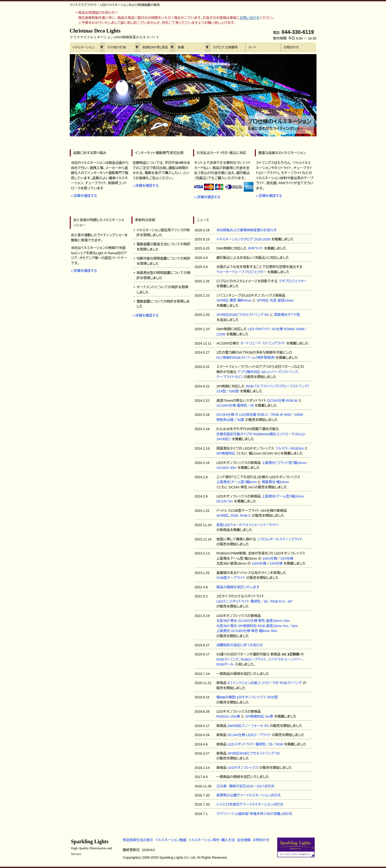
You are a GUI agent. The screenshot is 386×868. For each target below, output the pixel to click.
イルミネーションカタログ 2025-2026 (243, 239)
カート (252, 47)
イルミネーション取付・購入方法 (212, 840)
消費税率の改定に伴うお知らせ (240, 645)
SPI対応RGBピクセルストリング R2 (243, 315)
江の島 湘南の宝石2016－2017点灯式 (246, 786)
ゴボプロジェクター (293, 281)
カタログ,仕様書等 (225, 47)
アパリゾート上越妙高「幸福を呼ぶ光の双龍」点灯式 (254, 814)
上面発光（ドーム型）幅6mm (237, 482)
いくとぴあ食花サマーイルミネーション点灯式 (250, 804)
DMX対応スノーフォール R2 (248, 726)
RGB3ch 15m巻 (228, 716)
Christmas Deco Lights (115, 34)
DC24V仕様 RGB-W (282, 401)
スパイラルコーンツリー (285, 659)
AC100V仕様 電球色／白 (235, 406)
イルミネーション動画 (171, 840)
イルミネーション (84, 47)
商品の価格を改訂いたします (238, 587)
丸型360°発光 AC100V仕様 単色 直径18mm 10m (253, 621)
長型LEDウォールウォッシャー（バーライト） (248, 525)
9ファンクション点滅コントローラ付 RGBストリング (265, 683)
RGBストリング (228, 659)
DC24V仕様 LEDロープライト (249, 735)
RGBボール (225, 664)
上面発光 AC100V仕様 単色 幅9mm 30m (247, 631)
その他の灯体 (117, 47)
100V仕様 (270, 559)
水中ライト (255, 248)
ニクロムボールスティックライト (280, 539)
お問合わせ (291, 47)
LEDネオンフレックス (243, 768)
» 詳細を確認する (84, 196)
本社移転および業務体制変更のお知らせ (247, 230)
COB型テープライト (231, 578)
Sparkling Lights (92, 847)
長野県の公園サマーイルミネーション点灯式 (249, 795)
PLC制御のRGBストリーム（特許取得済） (246, 358)
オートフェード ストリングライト (263, 343)
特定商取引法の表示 (138, 840)
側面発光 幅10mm (276, 482)
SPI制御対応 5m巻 (259, 716)
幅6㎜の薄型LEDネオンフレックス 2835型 (247, 697)
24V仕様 (287, 559)
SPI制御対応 (226, 453)
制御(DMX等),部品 (155, 47)
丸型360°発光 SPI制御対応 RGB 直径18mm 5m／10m (257, 626)
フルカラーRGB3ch (289, 448)
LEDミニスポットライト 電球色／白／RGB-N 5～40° (255, 601)
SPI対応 (223, 516)
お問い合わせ (250, 18)
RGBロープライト (254, 659)
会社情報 (244, 840)
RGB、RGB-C (241, 516)
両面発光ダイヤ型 (287, 315)
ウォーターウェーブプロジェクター (241, 272)
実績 (181, 47)
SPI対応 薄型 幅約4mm (234, 300)
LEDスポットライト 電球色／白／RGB (255, 744)
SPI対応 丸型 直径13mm (275, 300)
